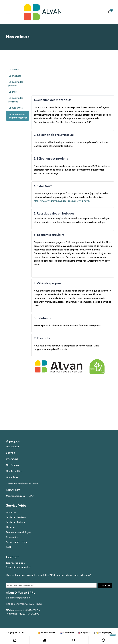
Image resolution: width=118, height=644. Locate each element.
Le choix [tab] (13, 92)
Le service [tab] (14, 69)
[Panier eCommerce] (110, 12)
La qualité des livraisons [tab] (16, 100)
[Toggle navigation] (8, 12)
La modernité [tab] (16, 108)
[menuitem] (47, 633)
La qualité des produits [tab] (16, 84)
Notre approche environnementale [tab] (18, 116)
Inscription (105, 585)
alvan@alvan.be (22, 598)
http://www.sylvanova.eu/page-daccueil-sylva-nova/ (62, 201)
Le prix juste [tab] (15, 76)
